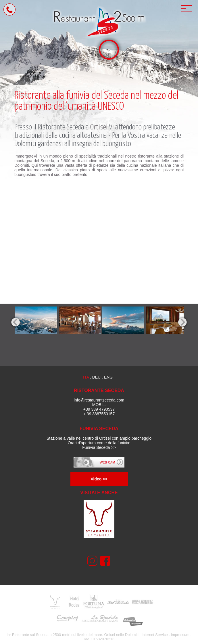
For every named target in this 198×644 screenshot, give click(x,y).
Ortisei (99, 127)
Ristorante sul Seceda (30, 635)
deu (97, 377)
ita (86, 377)
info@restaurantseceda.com (99, 400)
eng (108, 377)
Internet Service (155, 635)
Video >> (99, 479)
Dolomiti (132, 635)
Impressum (180, 635)
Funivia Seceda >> (99, 447)
